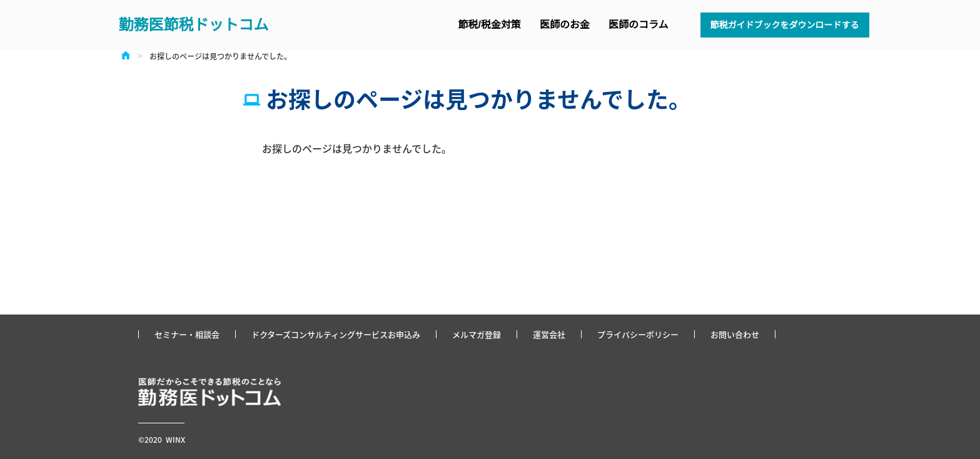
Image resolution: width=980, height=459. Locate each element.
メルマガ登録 (477, 334)
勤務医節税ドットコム (194, 25)
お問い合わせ (735, 334)
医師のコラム (639, 25)
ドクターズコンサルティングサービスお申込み (336, 334)
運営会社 (549, 334)
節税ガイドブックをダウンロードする (785, 25)
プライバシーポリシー (638, 334)
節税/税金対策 (490, 25)
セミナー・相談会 (187, 334)
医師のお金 (565, 25)
